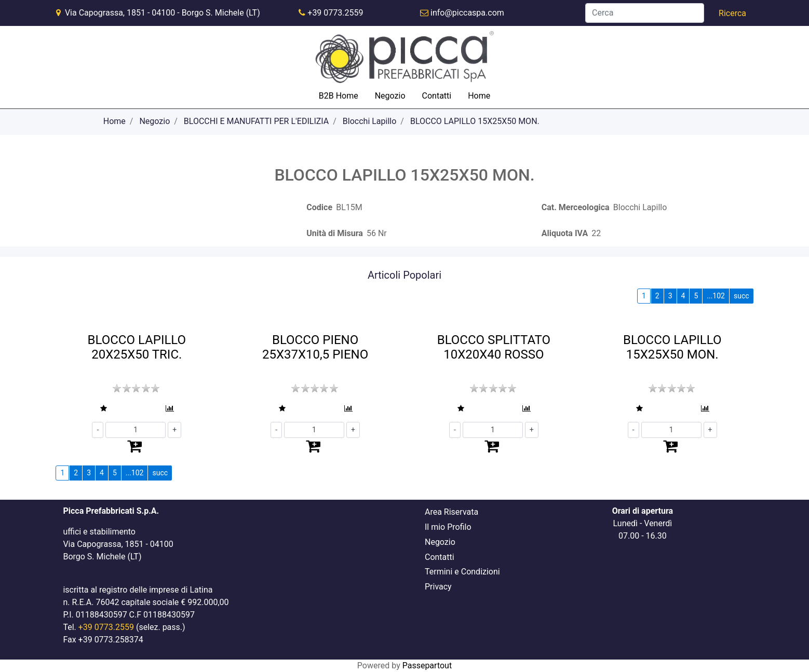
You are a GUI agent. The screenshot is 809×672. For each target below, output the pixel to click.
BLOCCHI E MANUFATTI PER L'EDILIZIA (256, 121)
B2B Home (339, 96)
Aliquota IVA (565, 233)
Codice (319, 207)
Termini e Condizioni (462, 572)
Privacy (438, 587)
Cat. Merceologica (576, 207)
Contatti (437, 96)
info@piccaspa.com (467, 13)
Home (479, 96)
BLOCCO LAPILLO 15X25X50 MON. (475, 121)
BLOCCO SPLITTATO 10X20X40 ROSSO (494, 347)
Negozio (390, 96)
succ (741, 296)
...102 (716, 296)
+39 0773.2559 (335, 13)
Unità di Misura (335, 233)
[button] (732, 13)
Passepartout (427, 666)
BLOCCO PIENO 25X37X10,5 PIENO (315, 347)
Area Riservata (451, 512)
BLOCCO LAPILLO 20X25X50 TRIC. (137, 347)
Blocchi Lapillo (370, 121)
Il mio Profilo (448, 527)
